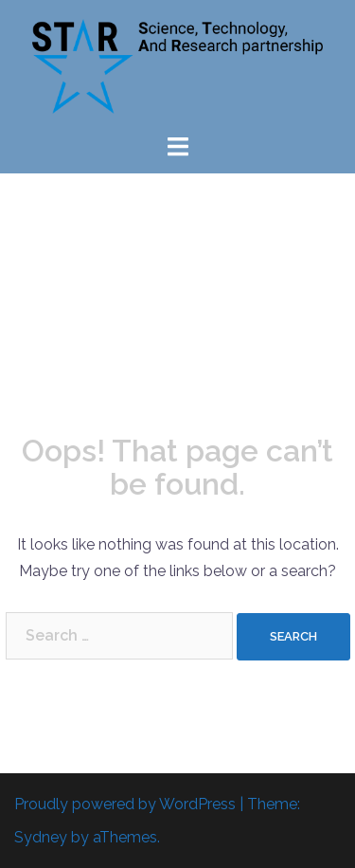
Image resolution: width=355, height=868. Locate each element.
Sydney (41, 837)
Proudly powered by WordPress (125, 804)
